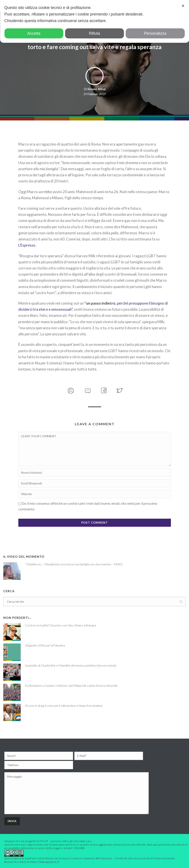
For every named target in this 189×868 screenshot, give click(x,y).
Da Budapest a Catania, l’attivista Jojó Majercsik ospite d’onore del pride (71, 686)
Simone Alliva (96, 89)
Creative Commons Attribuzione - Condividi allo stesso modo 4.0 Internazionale (122, 858)
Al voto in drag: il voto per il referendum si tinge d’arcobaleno (64, 706)
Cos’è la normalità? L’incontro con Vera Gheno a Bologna (61, 625)
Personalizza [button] (155, 33)
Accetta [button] (34, 33)
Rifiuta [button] (94, 33)
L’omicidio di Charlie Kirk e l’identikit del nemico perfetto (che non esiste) (71, 666)
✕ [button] (183, 6)
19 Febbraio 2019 (94, 94)
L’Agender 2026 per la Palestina (45, 645)
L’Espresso (27, 245)
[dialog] (94, 21)
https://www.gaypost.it (44, 862)
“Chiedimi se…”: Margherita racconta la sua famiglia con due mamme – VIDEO (74, 564)
